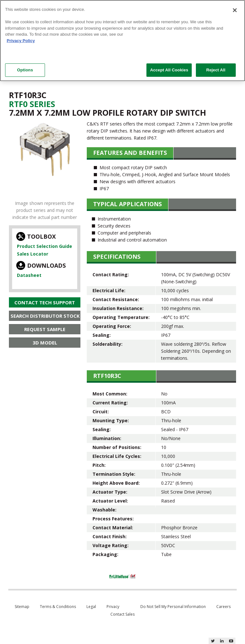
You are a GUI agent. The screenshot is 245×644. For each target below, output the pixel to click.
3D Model (45, 343)
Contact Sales (122, 614)
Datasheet (29, 275)
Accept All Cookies (169, 70)
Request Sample (45, 329)
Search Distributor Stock (45, 316)
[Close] (235, 10)
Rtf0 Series (32, 104)
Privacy (113, 607)
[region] (122, 41)
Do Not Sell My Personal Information (173, 607)
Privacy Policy (21, 41)
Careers (223, 607)
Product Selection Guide (45, 246)
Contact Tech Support (45, 302)
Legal (91, 607)
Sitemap (22, 607)
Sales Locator (33, 254)
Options (25, 70)
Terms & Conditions (58, 607)
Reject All (216, 70)
